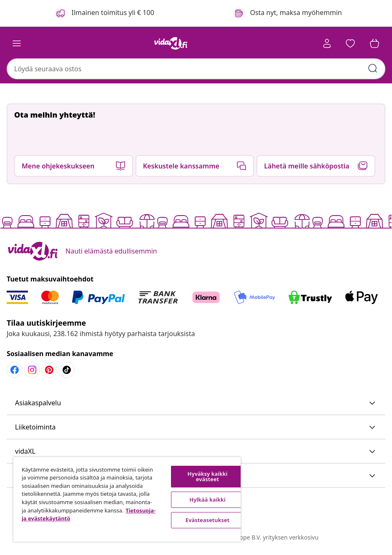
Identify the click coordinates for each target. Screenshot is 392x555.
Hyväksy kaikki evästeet (208, 476)
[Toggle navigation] (17, 43)
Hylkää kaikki (207, 500)
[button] (350, 43)
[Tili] (327, 43)
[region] (127, 499)
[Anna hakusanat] (373, 68)
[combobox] (196, 69)
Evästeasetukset (207, 520)
